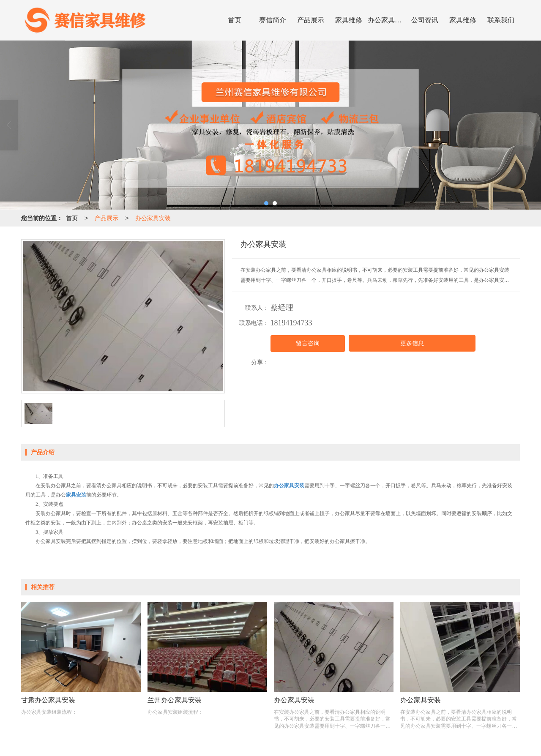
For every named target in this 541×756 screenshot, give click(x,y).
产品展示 (311, 20)
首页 (235, 20)
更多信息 (412, 343)
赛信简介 (273, 20)
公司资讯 (425, 20)
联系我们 (501, 20)
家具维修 (349, 20)
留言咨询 (308, 343)
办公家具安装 (387, 20)
